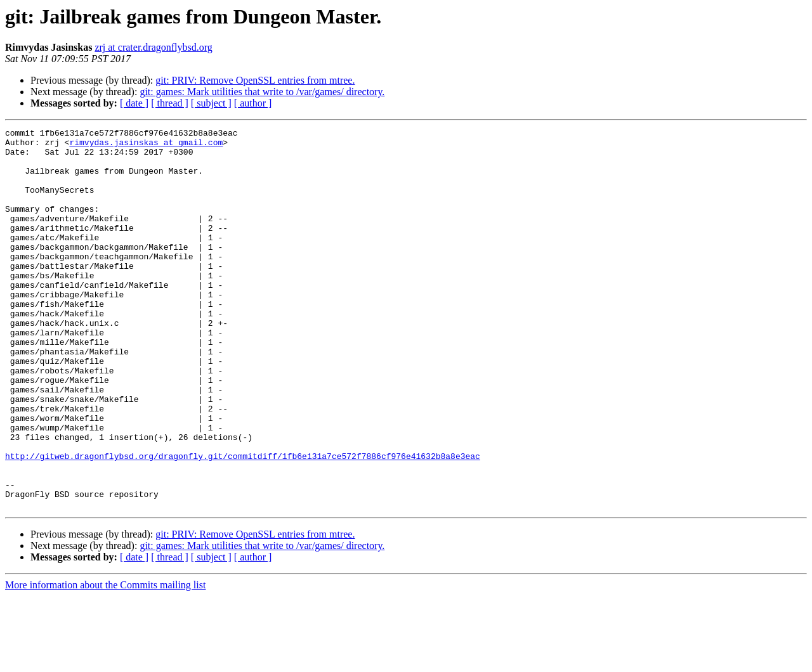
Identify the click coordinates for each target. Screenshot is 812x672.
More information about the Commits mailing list (105, 661)
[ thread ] (170, 103)
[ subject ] (211, 103)
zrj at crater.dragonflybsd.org (153, 47)
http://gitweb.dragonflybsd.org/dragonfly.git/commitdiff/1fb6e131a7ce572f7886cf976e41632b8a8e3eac (243, 522)
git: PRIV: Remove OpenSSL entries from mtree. (255, 80)
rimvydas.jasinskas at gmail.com (146, 146)
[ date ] (134, 103)
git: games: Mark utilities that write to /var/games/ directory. (262, 92)
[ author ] (253, 103)
